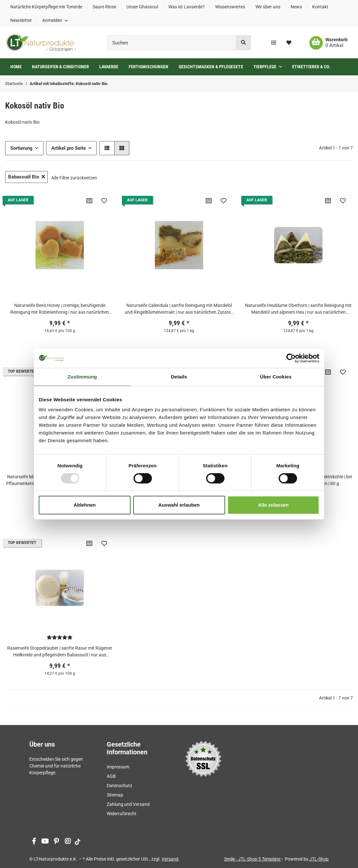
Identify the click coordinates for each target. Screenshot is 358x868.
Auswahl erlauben (179, 505)
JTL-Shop (319, 859)
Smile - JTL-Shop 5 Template (253, 859)
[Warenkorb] (328, 43)
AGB (111, 776)
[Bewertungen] (60, 637)
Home (16, 67)
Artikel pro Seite (69, 148)
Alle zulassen (273, 505)
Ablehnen (85, 505)
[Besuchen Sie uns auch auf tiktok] (78, 842)
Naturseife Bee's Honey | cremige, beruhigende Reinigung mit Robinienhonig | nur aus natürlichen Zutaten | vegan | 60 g (60, 309)
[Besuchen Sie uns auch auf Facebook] (34, 842)
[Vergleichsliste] (274, 43)
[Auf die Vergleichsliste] (89, 201)
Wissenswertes (230, 7)
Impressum (118, 767)
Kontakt (320, 7)
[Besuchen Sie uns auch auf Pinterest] (56, 842)
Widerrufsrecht (122, 814)
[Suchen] (172, 43)
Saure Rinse (104, 7)
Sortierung (21, 148)
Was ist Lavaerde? (187, 7)
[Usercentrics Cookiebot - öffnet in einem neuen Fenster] (291, 358)
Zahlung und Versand (128, 804)
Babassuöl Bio (26, 177)
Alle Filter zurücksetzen (74, 178)
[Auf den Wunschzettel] (104, 201)
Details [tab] (179, 377)
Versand (170, 859)
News (296, 7)
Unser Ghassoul (142, 7)
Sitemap (115, 795)
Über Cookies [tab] (276, 377)
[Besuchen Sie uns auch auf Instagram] (68, 842)
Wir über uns (268, 7)
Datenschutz (119, 786)
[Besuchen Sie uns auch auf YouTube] (45, 842)
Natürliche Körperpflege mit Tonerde (46, 7)
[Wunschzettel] (289, 43)
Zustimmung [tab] (82, 377)
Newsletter (21, 20)
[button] (55, 20)
